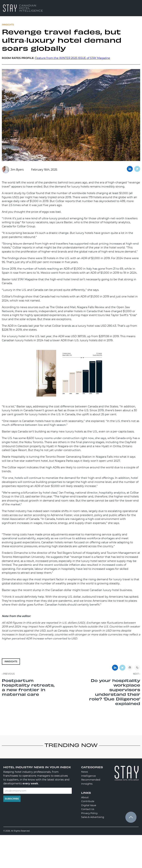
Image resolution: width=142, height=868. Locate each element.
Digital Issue (89, 805)
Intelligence (88, 776)
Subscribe (12, 799)
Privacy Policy (89, 813)
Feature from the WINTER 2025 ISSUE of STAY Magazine (73, 58)
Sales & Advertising (93, 817)
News (84, 772)
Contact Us (88, 809)
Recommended (91, 780)
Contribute (88, 801)
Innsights (11, 661)
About (85, 797)
